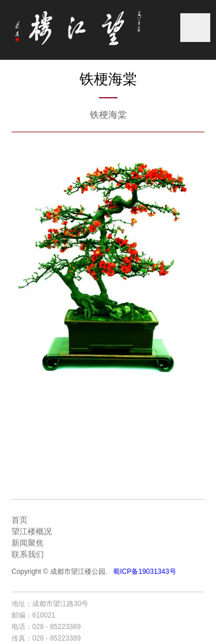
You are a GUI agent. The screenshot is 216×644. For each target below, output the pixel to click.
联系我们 (28, 554)
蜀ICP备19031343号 (144, 572)
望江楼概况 (32, 531)
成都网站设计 (172, 604)
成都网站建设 (129, 604)
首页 (20, 520)
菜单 (195, 28)
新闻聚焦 (28, 543)
